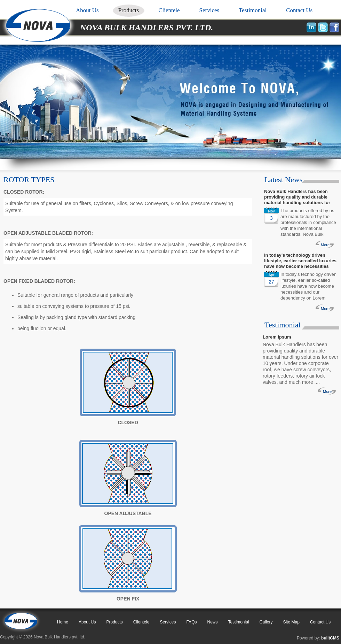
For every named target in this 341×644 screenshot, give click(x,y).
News (212, 622)
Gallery (266, 622)
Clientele (169, 10)
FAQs (191, 622)
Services (209, 10)
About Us (87, 10)
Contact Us (299, 10)
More (325, 245)
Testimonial (253, 10)
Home (63, 622)
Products (129, 10)
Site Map (291, 622)
